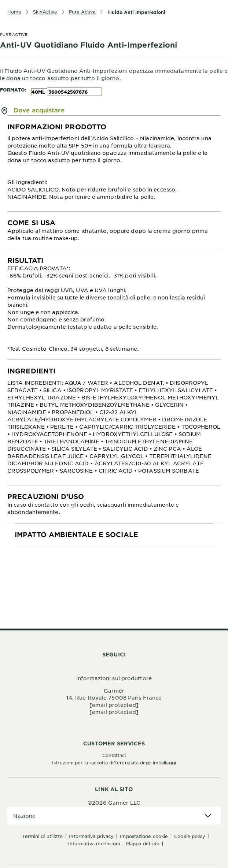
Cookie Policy (190, 836)
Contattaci (114, 755)
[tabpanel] (114, 164)
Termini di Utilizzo (42, 836)
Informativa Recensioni (94, 843)
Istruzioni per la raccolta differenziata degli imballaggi (114, 763)
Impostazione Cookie (144, 836)
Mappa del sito (143, 843)
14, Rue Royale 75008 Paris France (114, 697)
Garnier (114, 690)
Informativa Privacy (91, 836)
